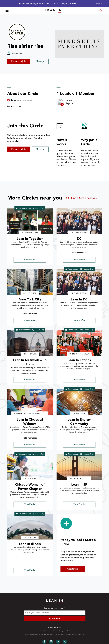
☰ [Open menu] (7, 11)
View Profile (30, 260)
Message (40, 61)
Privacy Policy (58, 631)
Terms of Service (44, 631)
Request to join (19, 61)
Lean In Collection (77, 635)
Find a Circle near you (81, 198)
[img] (30, 221)
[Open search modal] (101, 11)
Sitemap (69, 631)
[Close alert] (99, 4)
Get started (73, 569)
